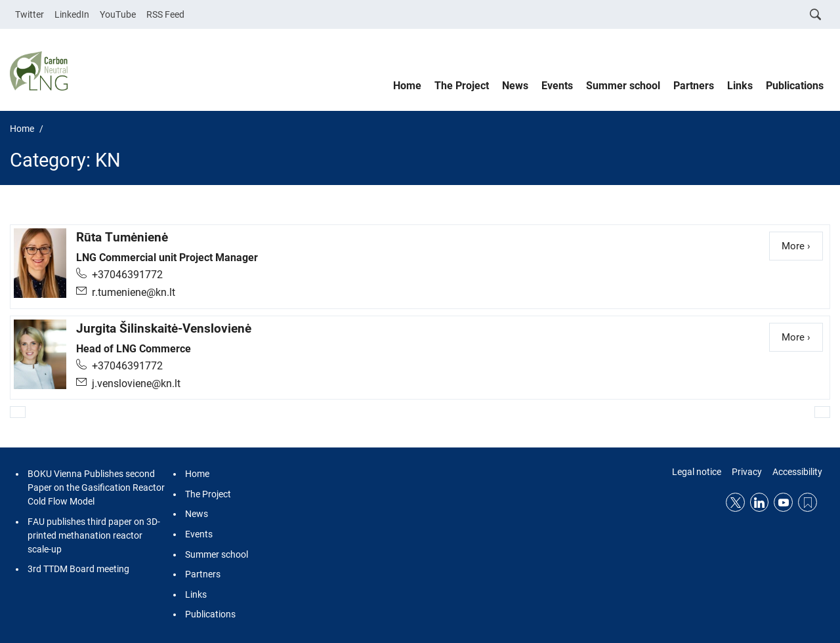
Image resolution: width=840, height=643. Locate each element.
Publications (795, 86)
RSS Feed (165, 14)
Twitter (30, 14)
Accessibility (797, 472)
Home (407, 86)
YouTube (118, 14)
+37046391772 (127, 275)
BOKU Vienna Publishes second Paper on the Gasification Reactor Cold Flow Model (96, 487)
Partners (694, 86)
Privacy (747, 472)
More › (802, 245)
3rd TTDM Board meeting (78, 569)
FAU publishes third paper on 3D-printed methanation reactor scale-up (94, 535)
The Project (462, 86)
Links (740, 86)
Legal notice (697, 472)
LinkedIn (72, 14)
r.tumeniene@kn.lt (134, 292)
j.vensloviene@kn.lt (136, 384)
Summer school (623, 86)
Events (557, 86)
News (515, 86)
